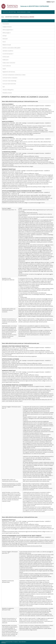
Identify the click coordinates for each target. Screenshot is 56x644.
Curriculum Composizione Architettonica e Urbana (14, 75)
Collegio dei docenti (7, 27)
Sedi (4, 87)
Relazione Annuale (7, 45)
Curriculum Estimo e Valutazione (10, 78)
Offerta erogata (7, 33)
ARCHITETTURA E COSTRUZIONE (12, 17)
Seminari (5, 36)
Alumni (4, 42)
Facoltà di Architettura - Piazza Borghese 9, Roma (16, 12)
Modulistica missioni (7, 93)
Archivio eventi (6, 57)
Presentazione (6, 24)
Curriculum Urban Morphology (9, 81)
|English (51, 2)
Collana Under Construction (9, 63)
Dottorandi (5, 39)
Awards (4, 69)
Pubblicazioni (5, 60)
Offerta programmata (8, 30)
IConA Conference (7, 66)
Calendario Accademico (8, 51)
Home (3, 17)
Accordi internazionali (8, 54)
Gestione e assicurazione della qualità (11, 48)
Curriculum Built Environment (9, 84)
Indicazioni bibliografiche (8, 90)
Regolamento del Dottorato (9, 72)
